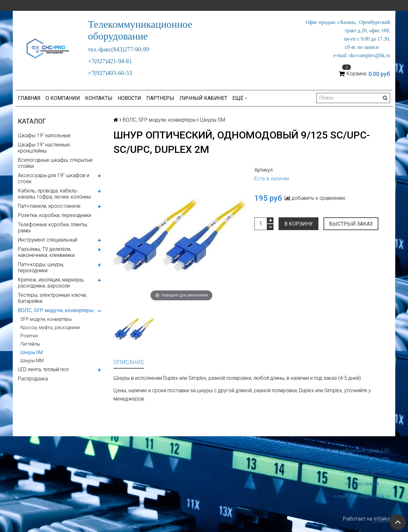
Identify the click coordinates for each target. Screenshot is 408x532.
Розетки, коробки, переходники (55, 215)
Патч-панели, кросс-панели (49, 206)
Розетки (29, 336)
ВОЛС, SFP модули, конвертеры (56, 310)
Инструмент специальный (47, 240)
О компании (63, 98)
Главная (29, 98)
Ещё (240, 98)
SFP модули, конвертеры (46, 319)
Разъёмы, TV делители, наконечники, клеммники (46, 252)
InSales (382, 519)
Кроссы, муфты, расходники (50, 327)
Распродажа (33, 379)
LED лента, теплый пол (43, 369)
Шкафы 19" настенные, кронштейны (44, 148)
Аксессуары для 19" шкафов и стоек (54, 178)
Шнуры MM (32, 361)
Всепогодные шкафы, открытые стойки (55, 163)
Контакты (99, 98)
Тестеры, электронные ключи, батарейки (52, 298)
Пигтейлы (30, 344)
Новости (129, 98)
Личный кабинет (203, 98)
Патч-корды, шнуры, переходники (41, 267)
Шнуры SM (32, 352)
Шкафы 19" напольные (44, 135)
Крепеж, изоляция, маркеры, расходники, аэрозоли (51, 283)
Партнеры (160, 98)
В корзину (299, 224)
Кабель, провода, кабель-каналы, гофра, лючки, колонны (54, 194)
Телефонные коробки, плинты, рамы (53, 228)
